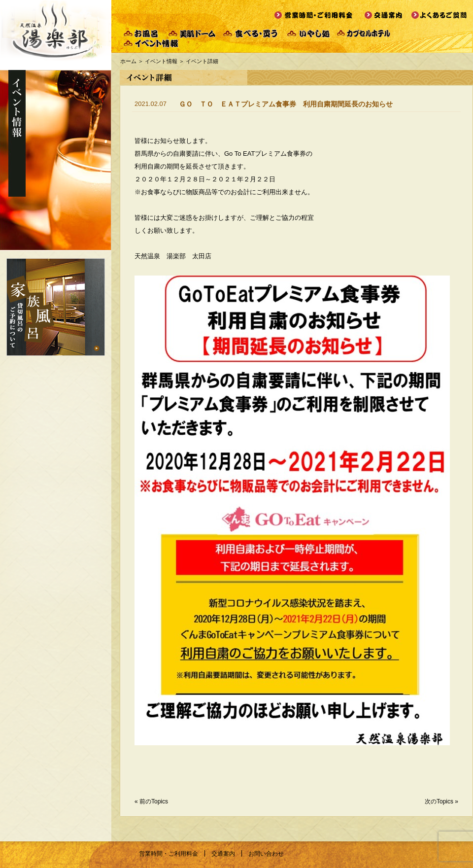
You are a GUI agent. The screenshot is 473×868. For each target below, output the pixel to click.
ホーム (128, 61)
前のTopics (154, 801)
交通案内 (223, 854)
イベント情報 (161, 61)
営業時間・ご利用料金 (169, 854)
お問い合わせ (266, 854)
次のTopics (439, 801)
